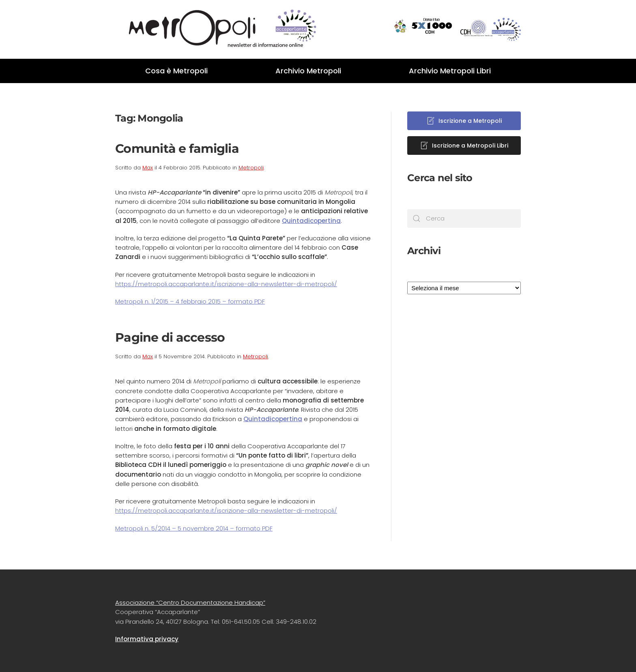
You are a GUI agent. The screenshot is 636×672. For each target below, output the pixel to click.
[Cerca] (464, 218)
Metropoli (251, 168)
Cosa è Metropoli (176, 71)
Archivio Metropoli (308, 71)
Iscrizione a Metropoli (464, 121)
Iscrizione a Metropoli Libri (464, 146)
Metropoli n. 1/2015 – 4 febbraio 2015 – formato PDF (190, 301)
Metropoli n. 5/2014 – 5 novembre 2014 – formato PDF (194, 528)
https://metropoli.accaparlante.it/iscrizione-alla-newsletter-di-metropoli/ (226, 284)
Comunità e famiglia (177, 149)
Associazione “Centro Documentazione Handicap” (190, 602)
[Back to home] (217, 29)
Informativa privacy (147, 639)
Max (148, 168)
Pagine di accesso (170, 337)
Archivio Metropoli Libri (450, 71)
